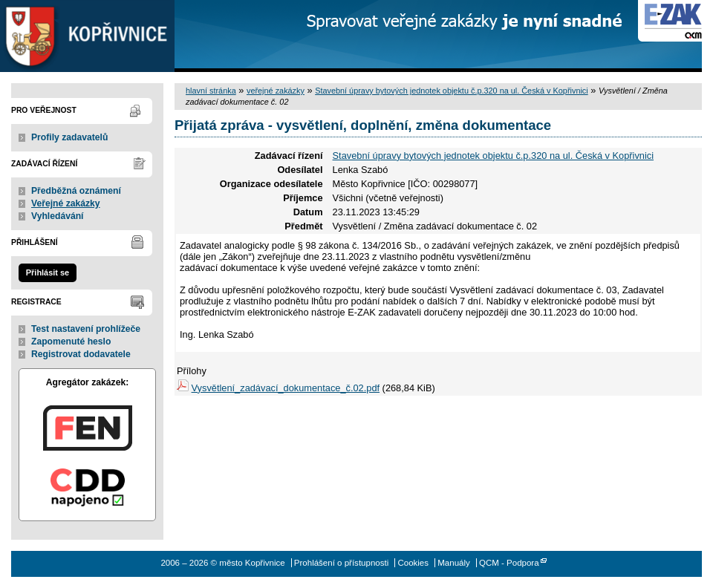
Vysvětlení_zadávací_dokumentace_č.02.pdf (286, 388)
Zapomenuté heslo (71, 342)
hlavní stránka (211, 91)
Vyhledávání (58, 216)
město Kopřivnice (87, 36)
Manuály (454, 563)
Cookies (413, 563)
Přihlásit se (48, 272)
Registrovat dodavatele (81, 354)
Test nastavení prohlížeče (86, 329)
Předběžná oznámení (76, 191)
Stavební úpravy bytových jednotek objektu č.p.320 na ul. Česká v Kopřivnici (452, 91)
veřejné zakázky (276, 91)
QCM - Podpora (509, 563)
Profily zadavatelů (69, 137)
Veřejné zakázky (66, 203)
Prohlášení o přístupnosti (341, 563)
